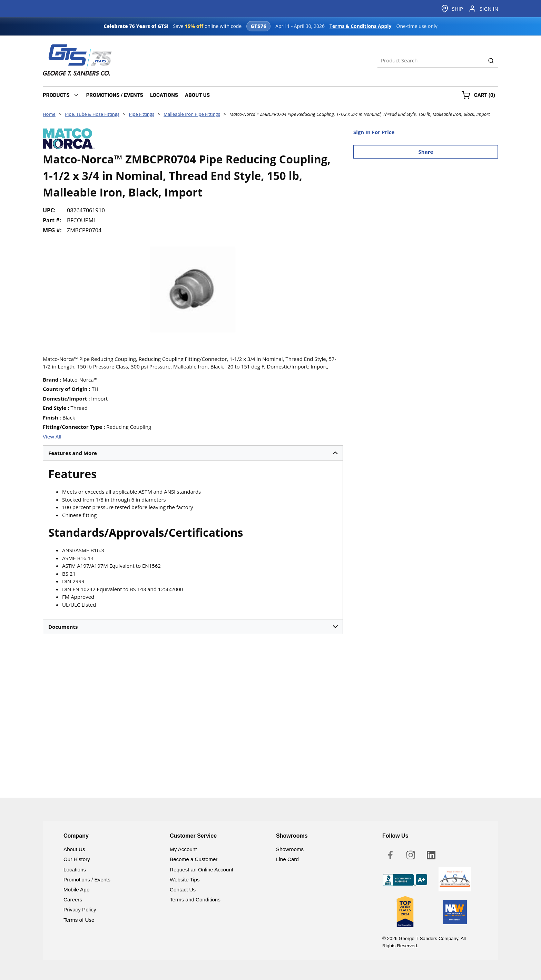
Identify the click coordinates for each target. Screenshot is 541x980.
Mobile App (76, 890)
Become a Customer (194, 859)
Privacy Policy (80, 910)
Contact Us (183, 890)
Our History (77, 859)
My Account (183, 849)
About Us (74, 849)
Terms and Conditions (195, 900)
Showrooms (290, 849)
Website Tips (185, 880)
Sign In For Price (374, 132)
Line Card (287, 859)
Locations (75, 870)
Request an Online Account (201, 870)
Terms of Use (79, 920)
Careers (73, 900)
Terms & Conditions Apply (361, 26)
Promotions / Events (87, 880)
